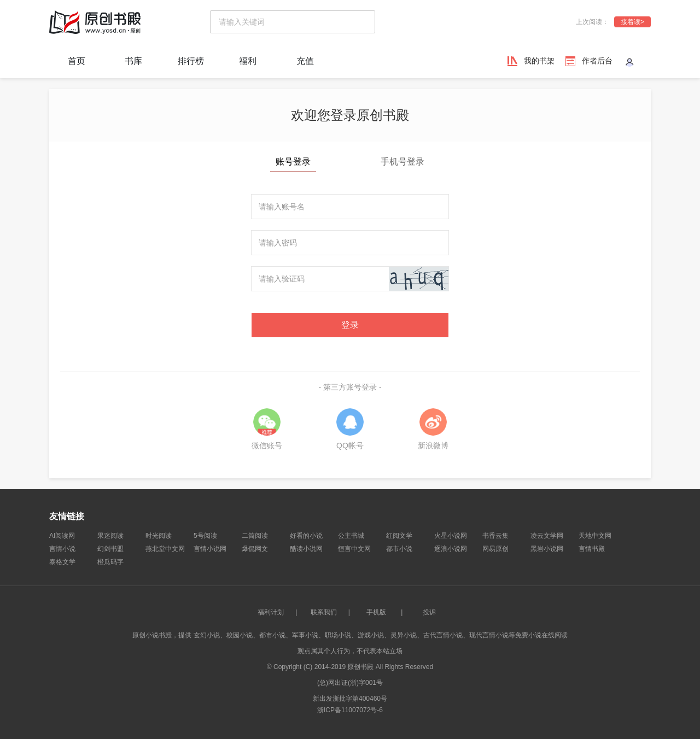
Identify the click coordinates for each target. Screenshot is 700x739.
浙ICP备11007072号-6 (350, 710)
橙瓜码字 (110, 562)
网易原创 (495, 549)
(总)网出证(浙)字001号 (350, 683)
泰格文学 (62, 562)
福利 (248, 61)
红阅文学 (399, 536)
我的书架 (539, 61)
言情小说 (62, 549)
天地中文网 (595, 536)
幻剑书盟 (110, 549)
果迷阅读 (110, 536)
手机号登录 (402, 162)
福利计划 (271, 612)
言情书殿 (592, 549)
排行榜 (191, 61)
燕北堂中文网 (165, 549)
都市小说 (399, 549)
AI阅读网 (62, 536)
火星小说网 (451, 536)
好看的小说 (306, 536)
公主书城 (351, 536)
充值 (305, 61)
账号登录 (293, 162)
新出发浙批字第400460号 (350, 699)
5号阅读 (205, 536)
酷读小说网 (306, 549)
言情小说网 (210, 549)
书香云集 (495, 536)
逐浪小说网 (451, 549)
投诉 (429, 612)
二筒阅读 (255, 536)
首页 (77, 61)
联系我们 (324, 612)
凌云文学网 (547, 536)
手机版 (376, 612)
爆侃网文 (255, 549)
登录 (350, 325)
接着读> (632, 22)
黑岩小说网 (547, 549)
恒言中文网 (354, 549)
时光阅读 (159, 536)
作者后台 (597, 61)
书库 (133, 61)
